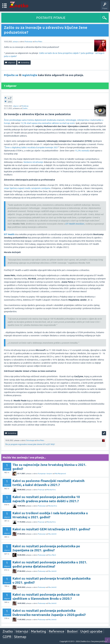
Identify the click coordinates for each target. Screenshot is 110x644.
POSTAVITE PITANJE (51, 18)
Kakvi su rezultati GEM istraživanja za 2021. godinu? (51, 529)
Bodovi (72, 631)
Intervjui (22, 631)
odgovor (16, 106)
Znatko (25, 108)
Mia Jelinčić (52, 534)
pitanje (15, 42)
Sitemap (20, 637)
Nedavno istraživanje (33, 162)
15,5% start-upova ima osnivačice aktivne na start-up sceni (48, 123)
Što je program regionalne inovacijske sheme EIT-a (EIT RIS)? (30, 444)
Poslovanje (29, 42)
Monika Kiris (51, 490)
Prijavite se (11, 75)
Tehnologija (30, 440)
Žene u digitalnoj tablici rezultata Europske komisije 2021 (32, 147)
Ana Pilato (39, 42)
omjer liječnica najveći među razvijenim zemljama (27, 188)
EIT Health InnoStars (75, 224)
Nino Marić (52, 555)
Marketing (38, 631)
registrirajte (30, 75)
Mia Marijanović (60, 474)
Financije (41, 490)
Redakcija (25, 106)
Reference (57, 631)
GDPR (7, 637)
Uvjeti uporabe (91, 631)
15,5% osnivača (82, 151)
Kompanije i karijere (45, 474)
